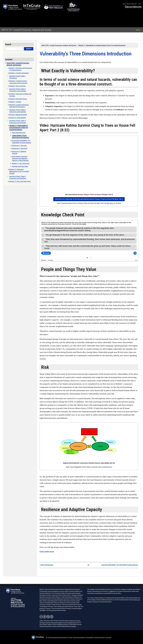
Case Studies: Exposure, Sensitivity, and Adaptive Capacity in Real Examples (20, 159)
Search (29, 49)
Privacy (71, 637)
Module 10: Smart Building (18, 118)
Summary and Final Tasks (20, 166)
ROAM (74, 626)
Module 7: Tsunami (15, 102)
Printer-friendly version (47, 552)
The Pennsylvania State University (57, 637)
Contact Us (96, 602)
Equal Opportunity (99, 637)
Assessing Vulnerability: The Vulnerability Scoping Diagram (120, 565)
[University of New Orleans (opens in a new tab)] (54, 7)
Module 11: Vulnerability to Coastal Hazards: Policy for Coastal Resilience (102, 45)
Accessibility (90, 637)
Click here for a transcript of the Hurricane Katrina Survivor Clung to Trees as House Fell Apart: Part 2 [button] (89, 199)
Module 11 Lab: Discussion (21, 164)
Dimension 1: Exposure (19, 146)
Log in (138, 30)
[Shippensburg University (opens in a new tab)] (74, 7)
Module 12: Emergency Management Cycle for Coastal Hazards (19, 171)
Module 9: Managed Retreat (18, 115)
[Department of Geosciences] (132, 6)
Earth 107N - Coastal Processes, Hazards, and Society (59, 45)
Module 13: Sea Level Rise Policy (20, 181)
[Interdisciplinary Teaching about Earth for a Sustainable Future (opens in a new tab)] (32, 7)
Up (88, 565)
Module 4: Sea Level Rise (17, 86)
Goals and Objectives (46, 565)
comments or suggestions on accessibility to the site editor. (104, 593)
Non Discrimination (79, 637)
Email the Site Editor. (106, 602)
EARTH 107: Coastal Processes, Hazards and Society (26, 30)
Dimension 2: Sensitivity (20, 148)
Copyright (109, 637)
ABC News (110, 203)
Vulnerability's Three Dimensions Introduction (20, 137)
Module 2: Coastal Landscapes (19, 73)
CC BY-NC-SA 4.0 (107, 467)
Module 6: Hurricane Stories (18, 99)
